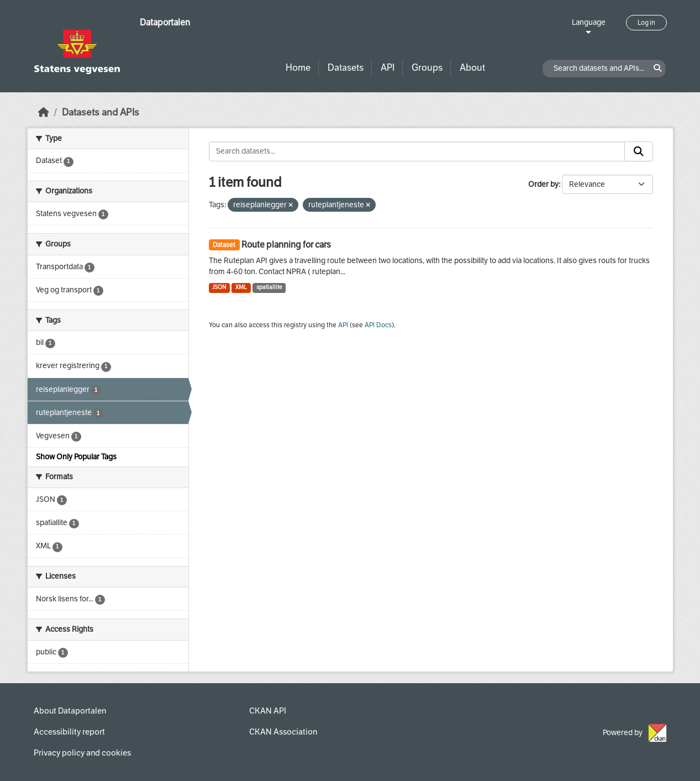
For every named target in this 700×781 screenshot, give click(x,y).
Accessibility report (69, 732)
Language (589, 22)
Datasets (346, 68)
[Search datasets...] (417, 151)
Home (298, 68)
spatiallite (269, 287)
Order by (543, 184)
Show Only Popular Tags (76, 457)
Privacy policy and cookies (82, 753)
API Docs (378, 325)
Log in (646, 23)
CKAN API (268, 711)
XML (241, 287)
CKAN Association (283, 732)
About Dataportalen (70, 711)
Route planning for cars (286, 245)
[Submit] (639, 151)
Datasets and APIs (101, 112)
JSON (219, 287)
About (472, 68)
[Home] (44, 112)
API (388, 68)
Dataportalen (165, 22)
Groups (427, 68)
